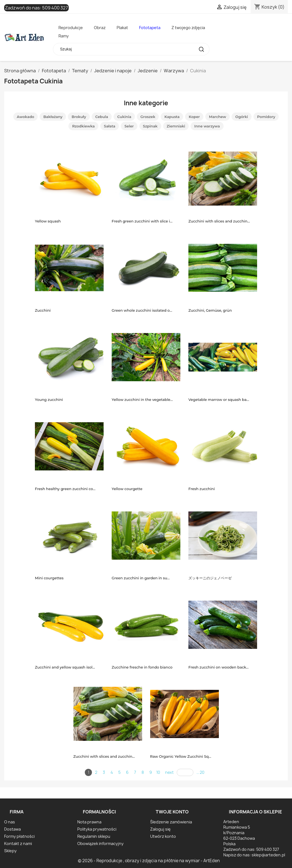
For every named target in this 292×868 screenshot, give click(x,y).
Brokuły (79, 117)
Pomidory (266, 117)
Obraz (100, 28)
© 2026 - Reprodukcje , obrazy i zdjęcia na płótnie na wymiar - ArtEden (149, 861)
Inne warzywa (207, 126)
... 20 (200, 772)
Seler (129, 126)
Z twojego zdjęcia (188, 28)
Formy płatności (19, 836)
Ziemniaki (176, 126)
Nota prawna (89, 822)
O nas (10, 822)
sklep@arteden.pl (268, 855)
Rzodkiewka (83, 126)
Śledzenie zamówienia (171, 822)
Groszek (148, 117)
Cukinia (124, 117)
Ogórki (242, 117)
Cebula (102, 117)
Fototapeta (150, 28)
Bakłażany (53, 117)
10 (158, 772)
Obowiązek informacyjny (100, 843)
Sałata (110, 126)
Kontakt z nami (18, 843)
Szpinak (150, 126)
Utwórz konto (163, 836)
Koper (194, 117)
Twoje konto (172, 812)
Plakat (122, 28)
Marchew (217, 117)
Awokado (26, 117)
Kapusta (172, 117)
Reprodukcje (71, 28)
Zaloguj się (160, 829)
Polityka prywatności (97, 829)
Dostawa (12, 829)
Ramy (64, 36)
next (169, 772)
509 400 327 (55, 8)
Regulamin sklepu (94, 836)
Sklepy (10, 851)
